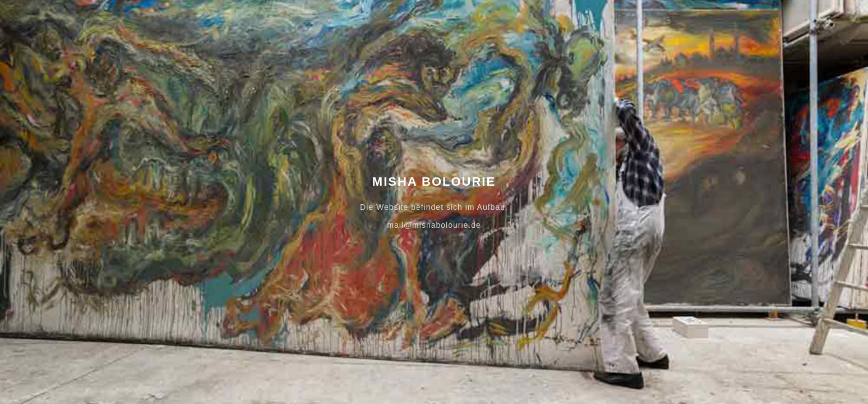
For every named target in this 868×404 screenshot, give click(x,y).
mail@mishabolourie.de (434, 225)
